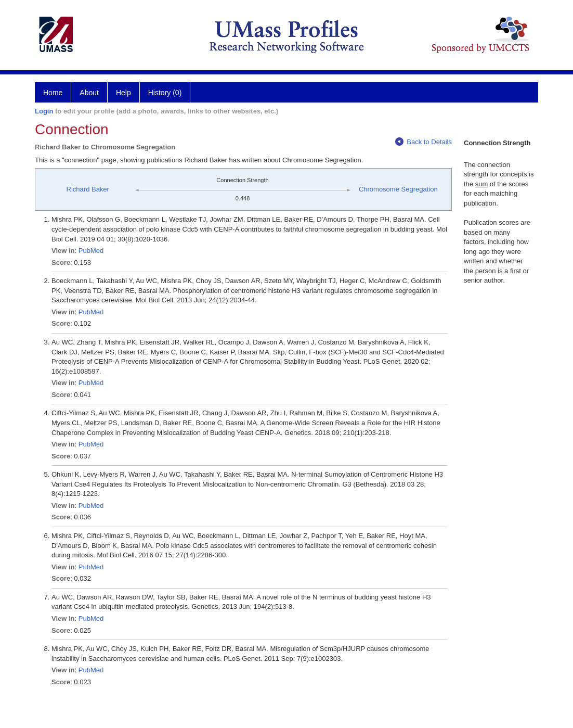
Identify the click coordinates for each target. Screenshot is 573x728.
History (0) (165, 93)
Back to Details (424, 142)
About (89, 93)
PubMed (91, 251)
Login (44, 111)
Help (123, 93)
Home (53, 93)
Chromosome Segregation (398, 189)
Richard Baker (88, 189)
